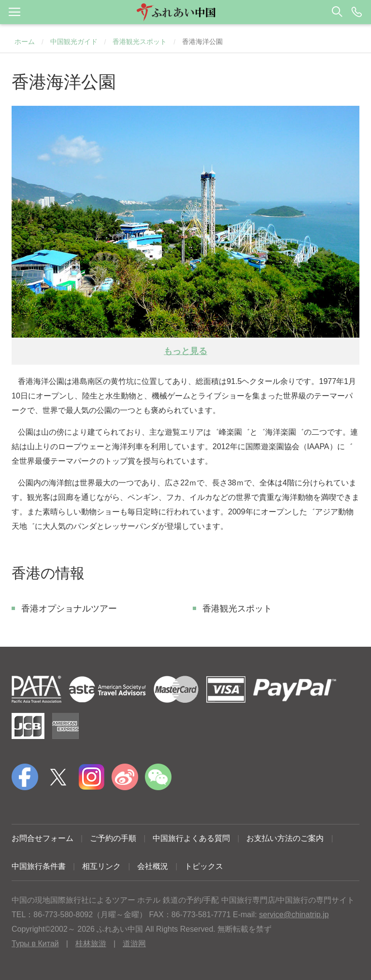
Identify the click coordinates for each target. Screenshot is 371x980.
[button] (185, 12)
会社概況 (153, 866)
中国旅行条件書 (39, 866)
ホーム (25, 42)
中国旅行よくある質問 (191, 838)
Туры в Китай (35, 944)
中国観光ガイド (74, 42)
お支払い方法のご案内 (285, 838)
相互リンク (101, 866)
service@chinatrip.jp (294, 915)
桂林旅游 (91, 944)
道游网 (134, 944)
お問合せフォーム (43, 838)
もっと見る (185, 351)
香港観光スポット (140, 42)
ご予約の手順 (113, 838)
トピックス (204, 866)
